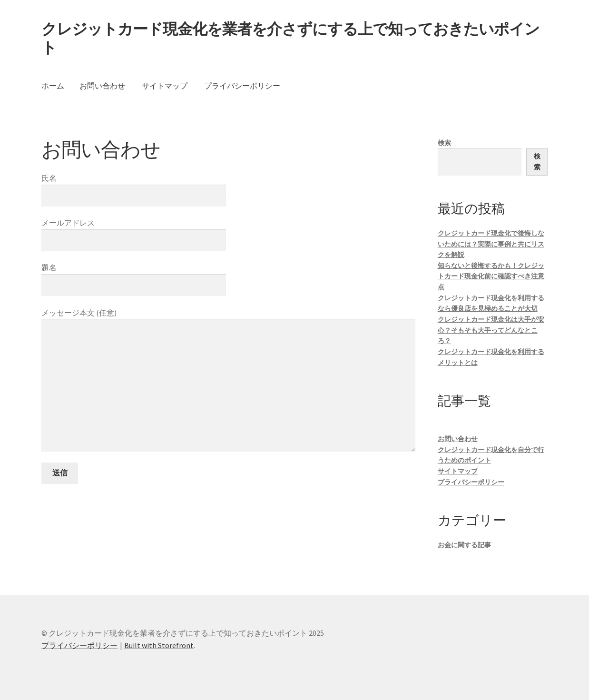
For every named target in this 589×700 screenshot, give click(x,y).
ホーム (53, 86)
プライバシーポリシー (242, 86)
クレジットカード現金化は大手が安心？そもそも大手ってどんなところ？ (491, 330)
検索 (444, 143)
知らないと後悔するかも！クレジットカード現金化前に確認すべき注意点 (491, 276)
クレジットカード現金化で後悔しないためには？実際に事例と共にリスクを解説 (491, 244)
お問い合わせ (102, 86)
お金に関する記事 (464, 545)
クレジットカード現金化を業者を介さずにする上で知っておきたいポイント (290, 38)
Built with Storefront (159, 645)
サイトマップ (165, 86)
